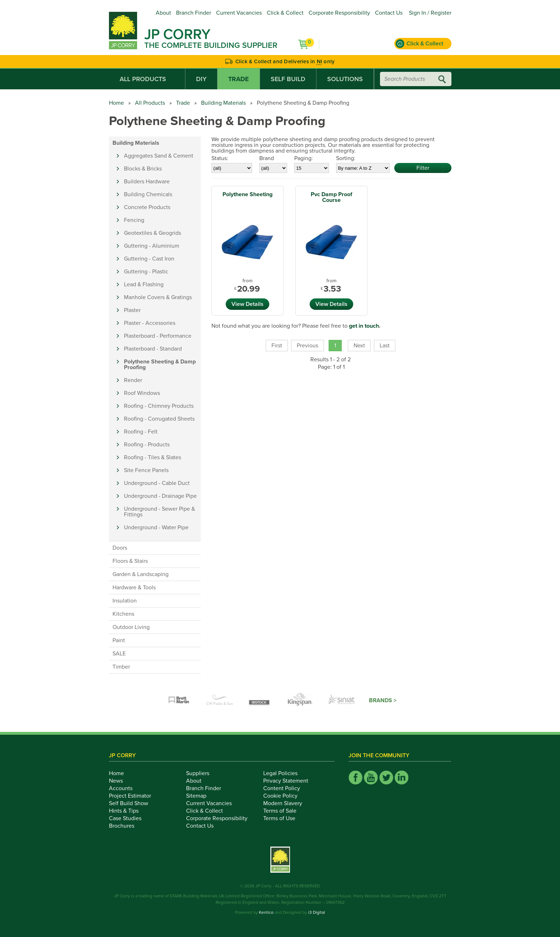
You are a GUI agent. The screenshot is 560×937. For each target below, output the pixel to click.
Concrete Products (147, 207)
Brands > (383, 700)
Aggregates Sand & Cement (159, 156)
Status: (220, 158)
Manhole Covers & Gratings (158, 297)
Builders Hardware (147, 182)
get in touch (364, 326)
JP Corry (177, 34)
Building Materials (223, 103)
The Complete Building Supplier (211, 45)
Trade (239, 79)
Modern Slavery (287, 803)
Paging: (304, 158)
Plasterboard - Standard (153, 349)
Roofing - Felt (141, 432)
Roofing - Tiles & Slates (152, 457)
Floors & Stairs (130, 561)
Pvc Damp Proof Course (331, 197)
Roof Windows (142, 393)
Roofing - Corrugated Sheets (159, 419)
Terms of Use (283, 818)
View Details (247, 304)
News (120, 781)
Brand (267, 158)
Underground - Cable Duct (157, 483)
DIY (201, 79)
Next (359, 346)
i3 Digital (317, 912)
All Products (147, 79)
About (163, 13)
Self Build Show (132, 803)
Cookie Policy (284, 796)
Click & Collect (285, 13)
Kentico (266, 912)
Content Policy (286, 788)
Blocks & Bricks (143, 169)
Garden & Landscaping (141, 574)
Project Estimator (134, 796)
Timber (121, 667)
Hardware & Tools (134, 588)
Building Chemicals (148, 194)
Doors (120, 548)
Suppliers (202, 773)
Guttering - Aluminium (152, 246)
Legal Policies (284, 773)
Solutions (345, 79)
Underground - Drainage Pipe (160, 496)
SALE (119, 654)
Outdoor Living (131, 627)
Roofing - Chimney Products (159, 406)
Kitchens (123, 614)
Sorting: (346, 158)
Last (385, 346)
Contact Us (389, 13)
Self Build (288, 79)
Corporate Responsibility (339, 13)
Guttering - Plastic (146, 272)
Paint (119, 640)
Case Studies (129, 818)
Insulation (125, 601)
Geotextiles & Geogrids (152, 233)
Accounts (125, 788)
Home (116, 103)
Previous (307, 346)
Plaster (132, 310)
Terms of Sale (284, 811)
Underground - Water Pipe (156, 527)
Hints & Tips (128, 811)
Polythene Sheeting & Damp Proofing (160, 365)
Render (133, 380)
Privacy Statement (290, 781)
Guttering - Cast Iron (149, 259)
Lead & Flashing (144, 284)
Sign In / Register (430, 13)
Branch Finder (194, 13)
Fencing (134, 220)
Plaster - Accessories (150, 323)
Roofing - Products (147, 445)
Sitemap (200, 796)
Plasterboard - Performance (158, 336)
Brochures (126, 826)
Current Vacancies (239, 13)
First (277, 346)
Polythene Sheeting (247, 194)
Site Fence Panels (146, 470)
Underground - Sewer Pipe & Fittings (159, 512)
